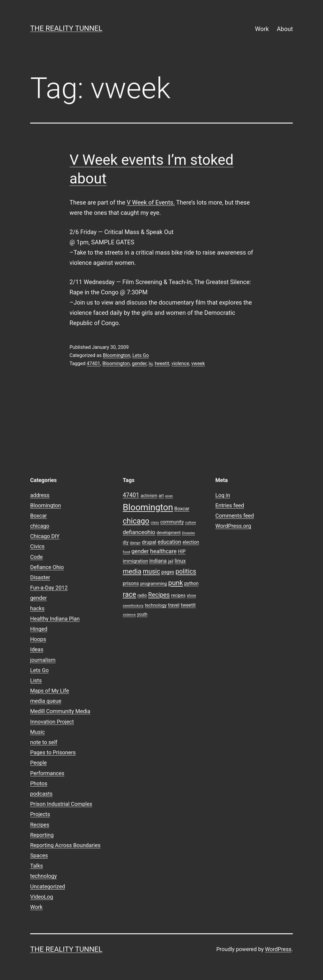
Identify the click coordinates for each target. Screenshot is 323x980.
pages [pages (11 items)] (168, 572)
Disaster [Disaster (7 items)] (189, 533)
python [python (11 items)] (191, 584)
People (38, 763)
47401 (93, 363)
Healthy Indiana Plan (55, 619)
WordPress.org (233, 526)
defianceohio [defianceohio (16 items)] (139, 532)
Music (38, 732)
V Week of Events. (151, 202)
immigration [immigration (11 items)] (135, 561)
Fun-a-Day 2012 (49, 588)
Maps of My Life (50, 691)
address (40, 495)
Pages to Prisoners (53, 752)
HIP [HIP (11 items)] (182, 552)
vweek (198, 363)
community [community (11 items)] (172, 522)
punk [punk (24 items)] (176, 583)
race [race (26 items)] (129, 595)
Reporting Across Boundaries (65, 845)
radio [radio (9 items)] (142, 595)
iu (151, 363)
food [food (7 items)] (126, 552)
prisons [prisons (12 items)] (131, 583)
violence (180, 363)
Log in (223, 495)
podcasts (41, 794)
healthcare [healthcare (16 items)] (163, 551)
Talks (36, 866)
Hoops (38, 639)
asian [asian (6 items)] (169, 496)
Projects (40, 814)
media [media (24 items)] (132, 571)
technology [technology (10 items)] (156, 605)
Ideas (37, 649)
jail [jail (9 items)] (171, 561)
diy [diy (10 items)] (126, 542)
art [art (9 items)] (161, 496)
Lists (36, 680)
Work (262, 29)
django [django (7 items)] (135, 543)
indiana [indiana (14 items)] (158, 561)
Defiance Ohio (47, 567)
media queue (46, 701)
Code (36, 557)
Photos (39, 783)
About (285, 29)
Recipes (40, 825)
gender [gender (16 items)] (140, 551)
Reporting (42, 835)
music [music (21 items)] (151, 571)
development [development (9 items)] (169, 533)
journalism (43, 660)
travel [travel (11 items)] (174, 605)
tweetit (162, 363)
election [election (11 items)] (191, 542)
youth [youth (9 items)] (142, 614)
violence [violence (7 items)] (129, 615)
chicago (40, 526)
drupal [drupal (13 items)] (149, 542)
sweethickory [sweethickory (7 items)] (133, 606)
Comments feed (235, 516)
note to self (44, 742)
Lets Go (141, 355)
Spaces (39, 855)
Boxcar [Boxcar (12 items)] (182, 509)
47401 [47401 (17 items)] (131, 495)
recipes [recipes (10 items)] (178, 595)
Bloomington (117, 355)
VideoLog (42, 897)
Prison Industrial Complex (61, 804)
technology (43, 876)
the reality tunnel (66, 28)
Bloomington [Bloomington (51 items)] (148, 507)
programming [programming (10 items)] (154, 584)
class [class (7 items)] (155, 522)
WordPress (278, 949)
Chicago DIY (45, 536)
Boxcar (38, 516)
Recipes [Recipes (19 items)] (159, 595)
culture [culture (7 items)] (191, 522)
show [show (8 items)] (191, 595)
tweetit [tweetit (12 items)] (188, 605)
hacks (37, 608)
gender (139, 363)
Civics (37, 546)
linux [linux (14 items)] (180, 561)
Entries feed (230, 505)
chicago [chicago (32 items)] (136, 521)
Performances (47, 773)
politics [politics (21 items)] (186, 571)
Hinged (39, 629)
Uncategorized (48, 886)
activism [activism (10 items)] (149, 496)
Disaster (40, 577)
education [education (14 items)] (169, 542)
